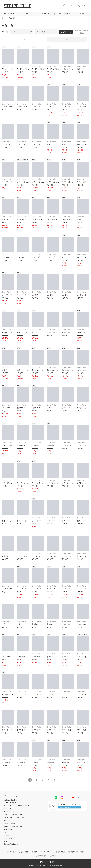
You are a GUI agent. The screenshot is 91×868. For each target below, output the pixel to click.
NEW (24, 39)
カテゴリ (28, 14)
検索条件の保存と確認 (82, 32)
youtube (73, 797)
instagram (62, 797)
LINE (56, 797)
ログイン (72, 6)
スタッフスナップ (63, 14)
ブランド (81, 14)
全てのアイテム (10, 14)
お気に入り (80, 6)
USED (67, 39)
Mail (79, 797)
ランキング (46, 14)
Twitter (67, 797)
